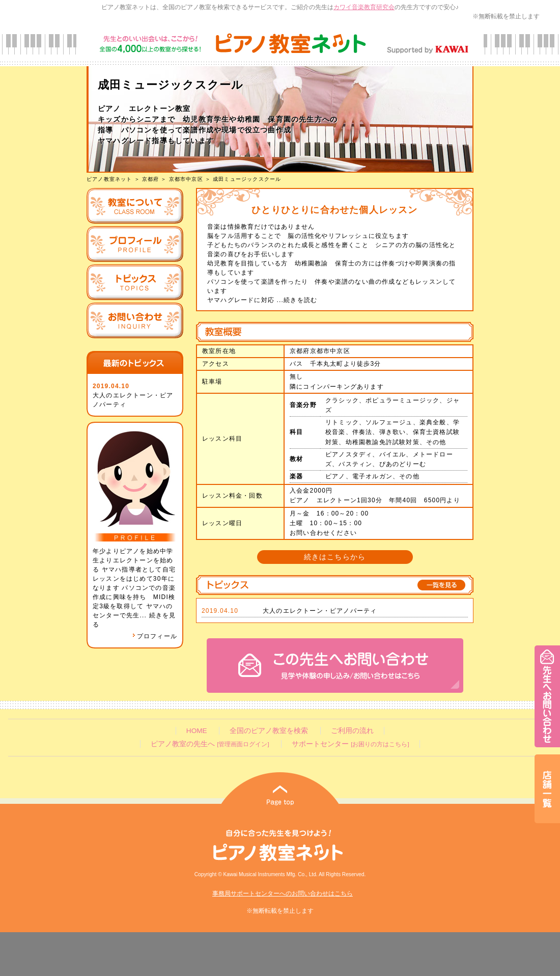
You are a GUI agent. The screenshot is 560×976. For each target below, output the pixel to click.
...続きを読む (296, 300)
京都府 (151, 179)
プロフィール (155, 636)
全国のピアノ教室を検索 (269, 731)
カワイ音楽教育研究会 (364, 7)
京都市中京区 (186, 179)
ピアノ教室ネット (109, 179)
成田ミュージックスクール (247, 179)
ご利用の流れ (352, 731)
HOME (197, 731)
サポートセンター (350, 744)
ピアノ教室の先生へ (210, 744)
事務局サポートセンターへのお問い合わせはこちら (283, 893)
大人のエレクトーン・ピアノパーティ (320, 611)
